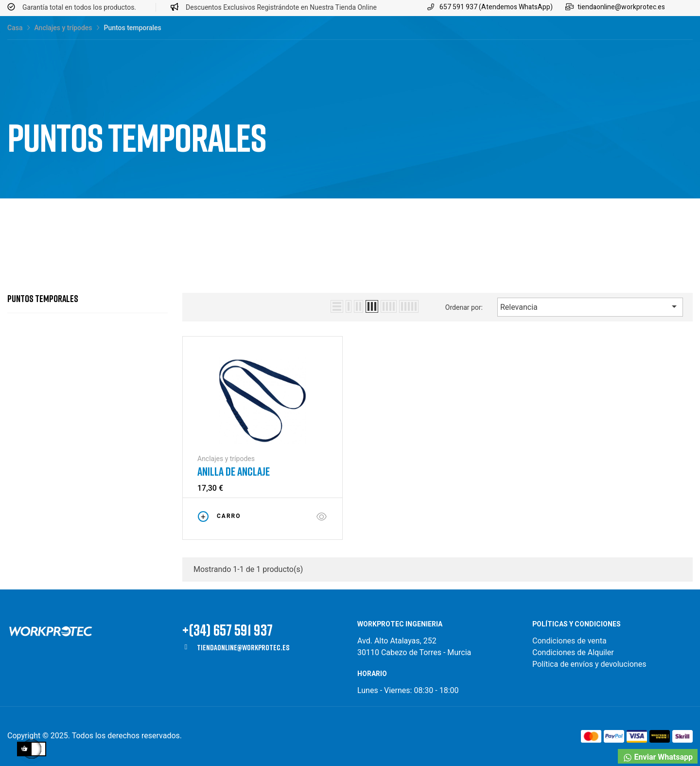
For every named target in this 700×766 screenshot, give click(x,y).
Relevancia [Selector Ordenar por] (590, 306)
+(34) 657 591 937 (227, 630)
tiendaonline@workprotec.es (243, 647)
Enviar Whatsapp (658, 757)
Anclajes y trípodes (226, 459)
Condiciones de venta (570, 641)
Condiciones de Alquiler (573, 652)
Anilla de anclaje (234, 471)
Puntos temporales (43, 298)
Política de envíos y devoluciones (589, 664)
